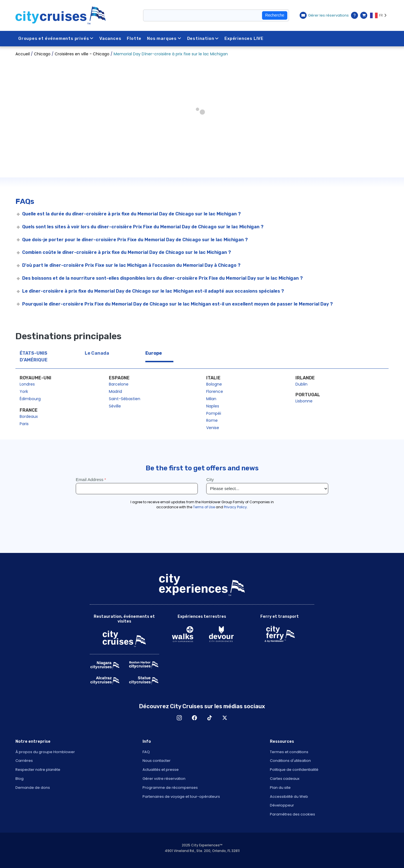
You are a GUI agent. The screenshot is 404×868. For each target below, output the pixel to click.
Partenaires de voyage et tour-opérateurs (181, 797)
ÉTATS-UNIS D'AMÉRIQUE (34, 356)
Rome (212, 420)
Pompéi (214, 413)
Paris (24, 424)
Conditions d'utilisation (290, 761)
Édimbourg (30, 399)
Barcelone (119, 384)
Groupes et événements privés (56, 38)
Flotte (134, 38)
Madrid (115, 391)
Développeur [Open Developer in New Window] (282, 805)
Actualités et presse (161, 770)
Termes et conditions (289, 752)
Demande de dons (33, 788)
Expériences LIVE (244, 38)
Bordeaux (29, 416)
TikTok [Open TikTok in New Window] (210, 718)
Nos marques (164, 38)
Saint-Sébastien (125, 399)
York (24, 391)
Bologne (214, 384)
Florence (215, 391)
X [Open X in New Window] (225, 718)
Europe (154, 353)
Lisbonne (304, 401)
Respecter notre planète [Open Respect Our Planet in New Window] (38, 770)
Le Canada (97, 353)
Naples (213, 406)
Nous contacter (157, 761)
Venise (213, 428)
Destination (203, 38)
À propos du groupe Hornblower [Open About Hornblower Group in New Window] (45, 752)
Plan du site (280, 788)
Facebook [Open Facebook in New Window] (194, 718)
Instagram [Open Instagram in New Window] (179, 718)
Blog (19, 779)
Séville (115, 406)
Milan (211, 399)
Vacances (110, 38)
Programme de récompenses (170, 788)
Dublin (301, 384)
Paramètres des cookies (292, 814)
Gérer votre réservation (164, 779)
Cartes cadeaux (285, 779)
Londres (27, 384)
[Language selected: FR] (379, 15)
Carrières (24, 761)
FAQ (146, 752)
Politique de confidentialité (294, 770)
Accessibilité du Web (289, 797)
